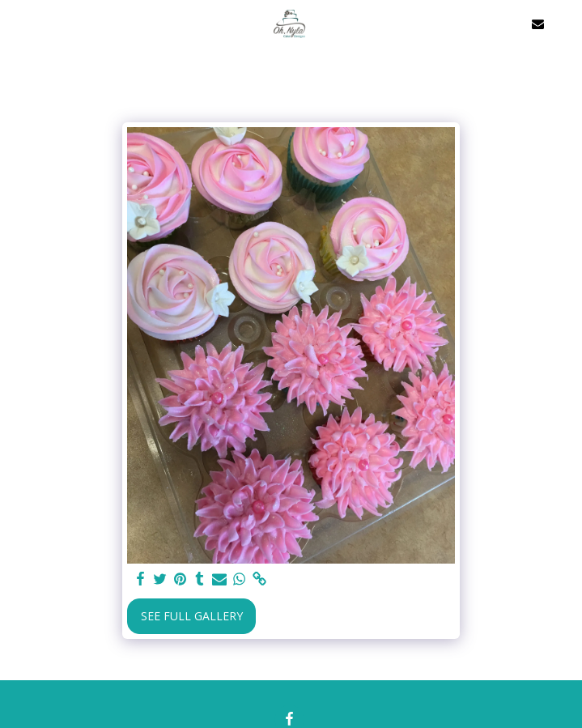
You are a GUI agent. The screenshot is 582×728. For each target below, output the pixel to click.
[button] (18, 23)
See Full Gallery (192, 616)
